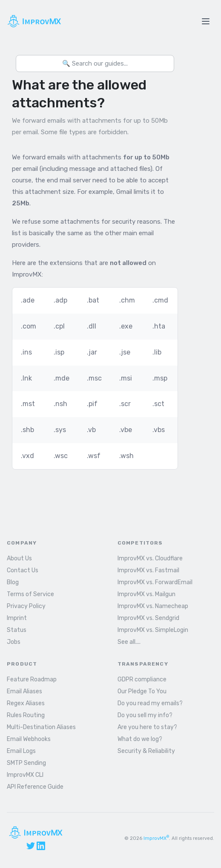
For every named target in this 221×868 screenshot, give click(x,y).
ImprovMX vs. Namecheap (153, 606)
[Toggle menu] (206, 21)
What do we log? (140, 739)
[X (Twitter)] (31, 846)
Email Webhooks (29, 739)
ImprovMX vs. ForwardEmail (155, 582)
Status (17, 630)
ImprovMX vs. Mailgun (146, 594)
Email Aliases (24, 691)
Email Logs (21, 751)
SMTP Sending (26, 763)
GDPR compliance (142, 679)
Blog (13, 582)
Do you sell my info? (145, 715)
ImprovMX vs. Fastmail (148, 570)
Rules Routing (26, 715)
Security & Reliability (146, 751)
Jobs (14, 642)
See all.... (129, 642)
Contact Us (23, 570)
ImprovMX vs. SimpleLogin (153, 630)
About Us (19, 558)
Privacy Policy (26, 606)
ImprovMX (156, 838)
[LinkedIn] (41, 846)
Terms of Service (30, 594)
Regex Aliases (26, 703)
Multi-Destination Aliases (41, 727)
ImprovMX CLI (25, 775)
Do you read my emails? (150, 703)
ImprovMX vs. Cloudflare (150, 558)
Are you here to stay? (147, 727)
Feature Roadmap (32, 679)
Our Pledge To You (142, 691)
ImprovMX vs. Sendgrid (148, 618)
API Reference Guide (35, 787)
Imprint (17, 618)
